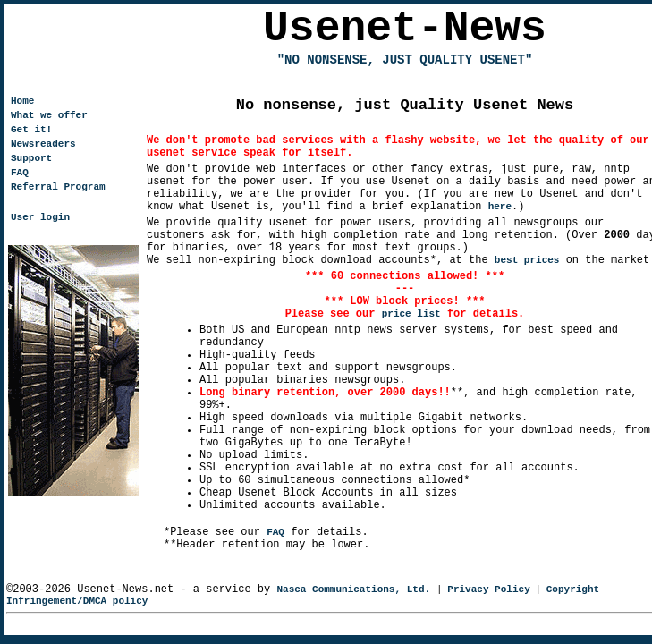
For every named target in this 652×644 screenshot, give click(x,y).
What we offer (49, 115)
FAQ (275, 532)
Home (22, 101)
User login (40, 217)
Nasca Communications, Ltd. (353, 589)
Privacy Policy (488, 589)
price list (411, 314)
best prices (527, 260)
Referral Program (58, 187)
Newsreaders (43, 144)
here (500, 207)
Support (31, 158)
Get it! (31, 130)
